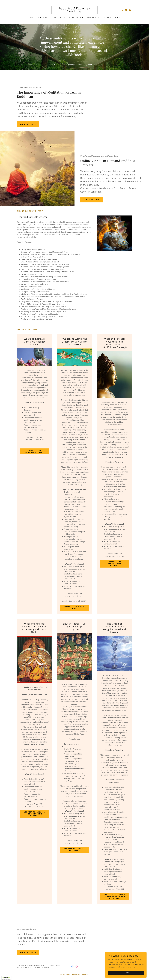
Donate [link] (108, 17)
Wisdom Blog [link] (94, 17)
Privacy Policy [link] (65, 975)
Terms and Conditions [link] (81, 975)
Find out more (28, 124)
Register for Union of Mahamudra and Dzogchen (115, 897)
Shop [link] (117, 17)
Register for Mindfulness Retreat (115, 564)
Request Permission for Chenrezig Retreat (34, 814)
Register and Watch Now (74, 608)
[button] (130, 10)
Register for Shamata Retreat (35, 451)
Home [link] (32, 17)
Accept (126, 973)
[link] (75, 12)
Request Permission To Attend (74, 850)
